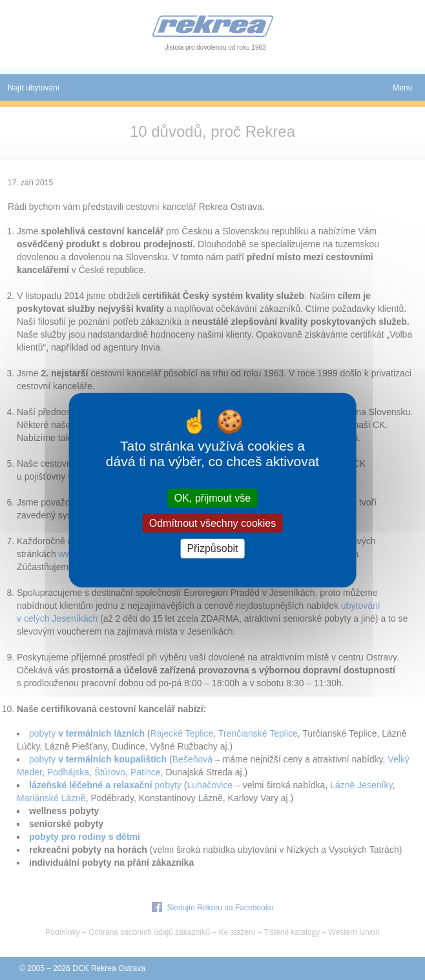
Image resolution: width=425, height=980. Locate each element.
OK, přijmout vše (212, 498)
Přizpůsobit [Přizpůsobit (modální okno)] (212, 548)
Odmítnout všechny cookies (213, 523)
